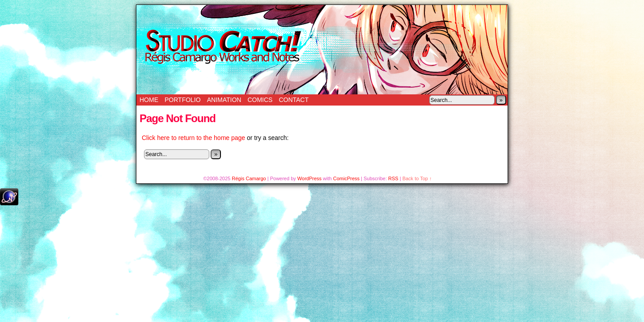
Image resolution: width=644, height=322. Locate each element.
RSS (393, 178)
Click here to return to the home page (193, 138)
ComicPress (346, 178)
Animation (224, 100)
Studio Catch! (322, 50)
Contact (294, 100)
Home (149, 100)
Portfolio (183, 100)
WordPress (309, 178)
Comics (260, 100)
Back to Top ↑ (417, 178)
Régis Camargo (249, 178)
